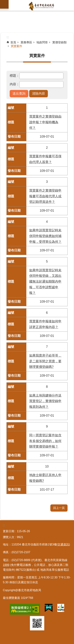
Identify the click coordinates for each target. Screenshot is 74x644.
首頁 (13, 42)
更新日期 (9, 531)
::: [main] (8, 37)
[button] (19, 94)
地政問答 (42, 42)
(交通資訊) (63, 544)
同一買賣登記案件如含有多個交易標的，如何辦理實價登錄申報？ (45, 441)
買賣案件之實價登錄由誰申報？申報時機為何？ (45, 122)
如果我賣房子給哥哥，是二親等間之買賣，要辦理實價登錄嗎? (45, 361)
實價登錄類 (59, 42)
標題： (15, 76)
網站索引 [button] (4, 4)
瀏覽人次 (9, 537)
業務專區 (26, 42)
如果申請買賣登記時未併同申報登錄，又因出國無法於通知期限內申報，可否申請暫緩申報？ (45, 282)
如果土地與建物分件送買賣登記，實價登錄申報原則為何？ (45, 401)
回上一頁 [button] (59, 508)
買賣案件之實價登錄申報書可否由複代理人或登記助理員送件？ (45, 196)
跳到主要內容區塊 (2, 2)
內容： (15, 84)
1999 (6, 565)
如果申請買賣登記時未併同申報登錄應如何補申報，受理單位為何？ (45, 236)
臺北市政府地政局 (41, 6)
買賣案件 (16, 46)
